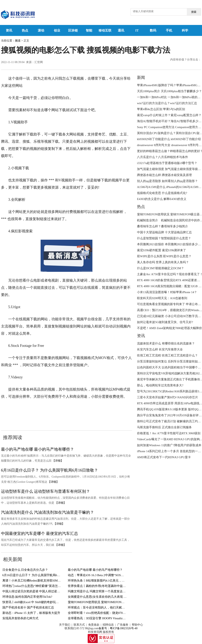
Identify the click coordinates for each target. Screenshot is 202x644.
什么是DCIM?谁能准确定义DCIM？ (160, 268)
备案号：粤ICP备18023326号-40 (118, 628)
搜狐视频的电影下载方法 (84, 409)
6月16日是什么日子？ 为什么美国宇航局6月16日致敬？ (49, 470)
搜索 (194, 12)
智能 (89, 30)
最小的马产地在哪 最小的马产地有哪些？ (37, 449)
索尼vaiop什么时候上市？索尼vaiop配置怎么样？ (169, 115)
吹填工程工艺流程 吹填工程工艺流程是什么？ (167, 355)
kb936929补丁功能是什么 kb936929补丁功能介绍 (169, 139)
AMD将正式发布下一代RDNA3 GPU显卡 (164, 457)
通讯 (121, 30)
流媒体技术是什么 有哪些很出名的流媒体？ (166, 343)
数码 (153, 30)
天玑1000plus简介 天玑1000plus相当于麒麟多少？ (169, 91)
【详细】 (58, 461)
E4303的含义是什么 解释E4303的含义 (162, 199)
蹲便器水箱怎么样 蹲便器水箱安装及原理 (164, 175)
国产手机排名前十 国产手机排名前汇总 (28, 607)
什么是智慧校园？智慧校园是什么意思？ (164, 238)
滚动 (41, 30)
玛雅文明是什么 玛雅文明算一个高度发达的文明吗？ (103, 591)
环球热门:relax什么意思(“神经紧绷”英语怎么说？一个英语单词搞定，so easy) (53, 586)
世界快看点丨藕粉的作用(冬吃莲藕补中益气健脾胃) (102, 586)
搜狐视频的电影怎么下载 (43, 409)
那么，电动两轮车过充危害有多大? (160, 385)
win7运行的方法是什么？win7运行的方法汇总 (167, 103)
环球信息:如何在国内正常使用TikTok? (27, 597)
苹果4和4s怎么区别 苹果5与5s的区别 (161, 109)
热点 (25, 30)
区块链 (73, 30)
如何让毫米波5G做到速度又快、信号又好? (165, 322)
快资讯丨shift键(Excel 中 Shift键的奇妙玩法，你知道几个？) (42, 602)
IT (137, 30)
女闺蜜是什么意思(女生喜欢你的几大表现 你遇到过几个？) (107, 597)
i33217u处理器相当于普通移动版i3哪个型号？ (167, 163)
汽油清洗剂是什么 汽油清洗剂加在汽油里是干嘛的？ (47, 512)
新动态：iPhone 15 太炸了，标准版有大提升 (31, 613)
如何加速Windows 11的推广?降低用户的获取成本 (169, 445)
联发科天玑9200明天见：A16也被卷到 (162, 298)
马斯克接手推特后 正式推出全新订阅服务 (164, 427)
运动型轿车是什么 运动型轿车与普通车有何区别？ (45, 491)
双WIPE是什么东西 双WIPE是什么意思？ (164, 256)
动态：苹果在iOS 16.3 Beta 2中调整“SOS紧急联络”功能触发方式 (110, 575)
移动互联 (105, 30)
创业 (57, 30)
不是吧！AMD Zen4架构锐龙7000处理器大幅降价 (169, 328)
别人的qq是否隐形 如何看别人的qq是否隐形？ (167, 181)
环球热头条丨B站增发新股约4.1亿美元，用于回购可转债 (105, 581)
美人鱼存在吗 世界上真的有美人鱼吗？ (163, 262)
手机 (169, 30)
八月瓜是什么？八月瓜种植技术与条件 (162, 157)
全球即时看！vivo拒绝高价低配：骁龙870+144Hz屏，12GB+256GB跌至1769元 (119, 613)
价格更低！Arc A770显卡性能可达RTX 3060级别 (169, 433)
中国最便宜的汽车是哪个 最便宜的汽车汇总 (39, 533)
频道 (18, 41)
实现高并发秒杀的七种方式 (20, 618)
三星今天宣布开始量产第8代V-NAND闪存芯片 (167, 397)
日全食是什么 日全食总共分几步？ (25, 570)
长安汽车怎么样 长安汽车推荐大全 (160, 349)
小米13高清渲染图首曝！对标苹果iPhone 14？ (167, 292)
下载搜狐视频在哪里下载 (25, 416)
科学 (185, 30)
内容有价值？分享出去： (186, 60)
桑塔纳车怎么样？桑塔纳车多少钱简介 (162, 226)
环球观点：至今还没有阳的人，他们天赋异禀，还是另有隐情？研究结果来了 (119, 607)
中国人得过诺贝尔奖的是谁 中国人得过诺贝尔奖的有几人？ (42, 591)
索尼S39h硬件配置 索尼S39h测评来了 (161, 250)
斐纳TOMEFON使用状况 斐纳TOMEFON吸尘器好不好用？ (107, 602)
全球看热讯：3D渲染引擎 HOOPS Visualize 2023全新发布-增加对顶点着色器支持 (121, 618)
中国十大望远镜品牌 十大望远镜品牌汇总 (164, 232)
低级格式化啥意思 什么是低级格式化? (162, 193)
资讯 (9, 30)
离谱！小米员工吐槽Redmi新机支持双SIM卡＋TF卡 (36, 581)
